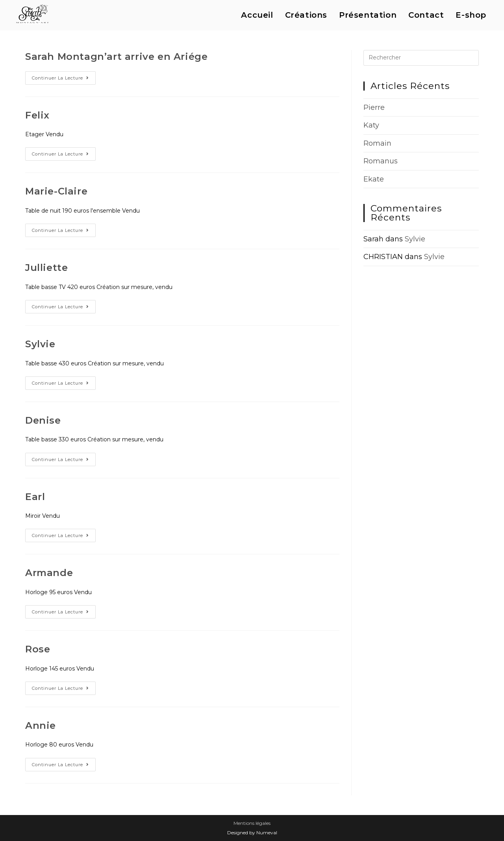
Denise (43, 420)
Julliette (46, 268)
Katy (371, 125)
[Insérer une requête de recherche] (421, 58)
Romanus (381, 161)
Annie (41, 725)
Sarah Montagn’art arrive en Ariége (116, 56)
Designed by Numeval (252, 833)
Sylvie (40, 344)
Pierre (374, 107)
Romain (377, 143)
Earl (35, 497)
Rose (38, 649)
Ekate (374, 179)
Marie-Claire (56, 191)
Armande (49, 573)
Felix (37, 115)
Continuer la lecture (64, 80)
